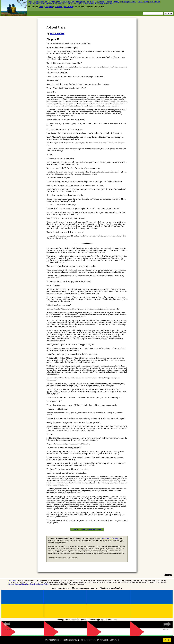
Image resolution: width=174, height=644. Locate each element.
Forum (91, 3)
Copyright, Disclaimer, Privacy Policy (35, 584)
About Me (44, 3)
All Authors (59, 7)
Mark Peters (69, 7)
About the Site (82, 3)
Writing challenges (82, 2)
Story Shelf (52, 2)
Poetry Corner (143, 2)
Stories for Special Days (66, 2)
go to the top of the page (109, 538)
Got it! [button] (167, 640)
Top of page (12, 580)
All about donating (40, 2)
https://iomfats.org (14, 584)
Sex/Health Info (155, 2)
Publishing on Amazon (128, 2)
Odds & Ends (71, 3)
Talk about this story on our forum (87, 529)
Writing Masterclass (97, 2)
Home (30, 2)
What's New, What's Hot (103, 3)
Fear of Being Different (57, 3)
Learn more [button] (115, 640)
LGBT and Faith (34, 3)
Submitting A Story (112, 2)
